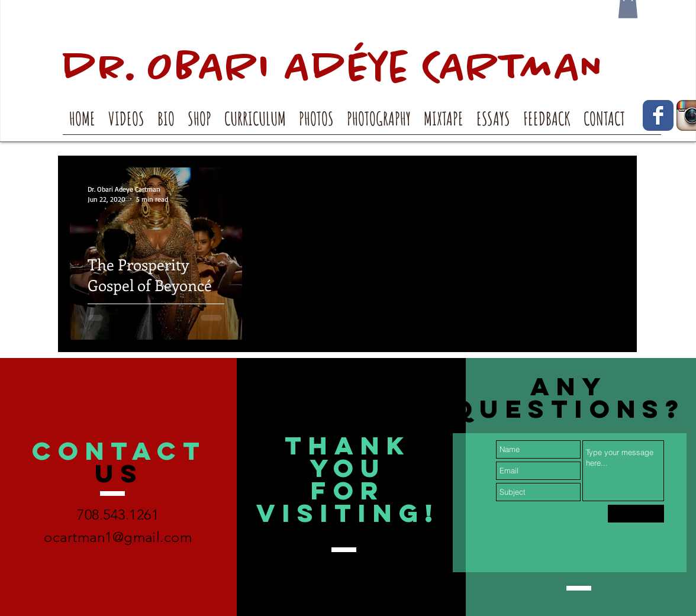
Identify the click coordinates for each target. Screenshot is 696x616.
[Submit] (636, 514)
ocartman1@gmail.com (118, 537)
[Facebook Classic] (658, 115)
